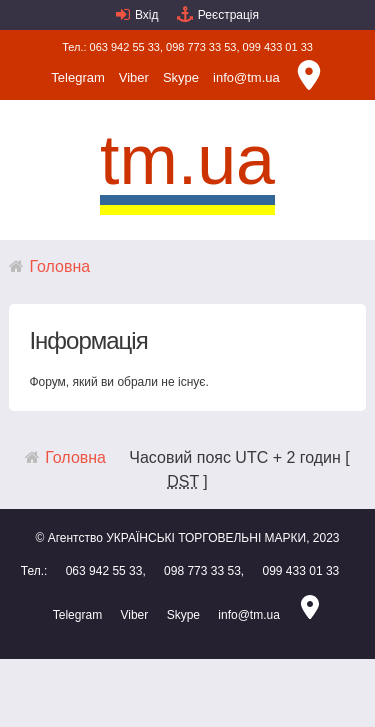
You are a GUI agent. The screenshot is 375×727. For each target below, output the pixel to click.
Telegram (77, 77)
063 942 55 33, (126, 47)
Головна (59, 266)
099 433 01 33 (278, 47)
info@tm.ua (246, 77)
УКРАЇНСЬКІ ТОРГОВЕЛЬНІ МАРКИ (206, 538)
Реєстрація (228, 15)
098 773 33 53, (202, 47)
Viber (134, 77)
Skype (181, 77)
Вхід (147, 15)
